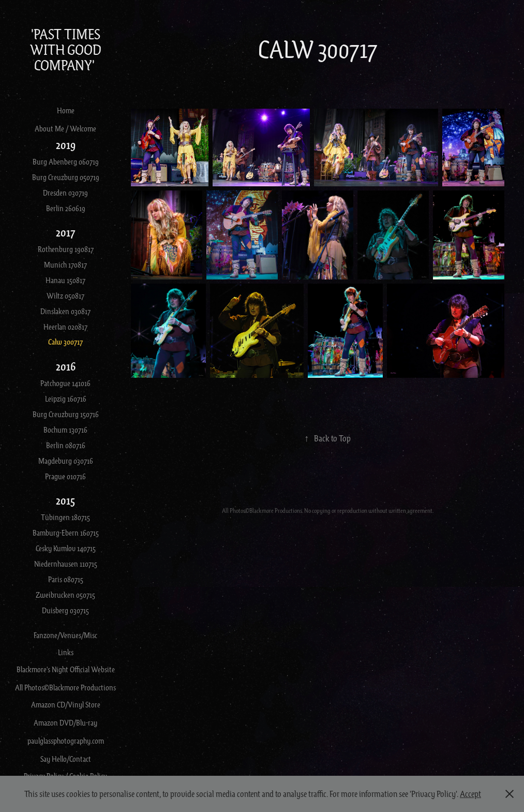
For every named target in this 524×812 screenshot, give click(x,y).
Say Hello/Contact (66, 759)
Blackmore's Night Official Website (66, 669)
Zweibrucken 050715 (65, 595)
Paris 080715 (66, 579)
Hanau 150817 (65, 280)
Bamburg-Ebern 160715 (66, 533)
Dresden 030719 (65, 193)
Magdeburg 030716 (66, 461)
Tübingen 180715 (65, 517)
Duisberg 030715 (65, 610)
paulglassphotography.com (66, 741)
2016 (66, 366)
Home (66, 110)
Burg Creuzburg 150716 (66, 414)
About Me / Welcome (65, 128)
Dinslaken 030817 (65, 311)
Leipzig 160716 (66, 398)
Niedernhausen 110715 (66, 564)
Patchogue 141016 (65, 383)
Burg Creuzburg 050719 (66, 177)
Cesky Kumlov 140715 (66, 548)
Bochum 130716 (65, 430)
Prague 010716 (65, 476)
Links (66, 652)
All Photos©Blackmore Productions (65, 687)
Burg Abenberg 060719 (66, 161)
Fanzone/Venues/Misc (65, 635)
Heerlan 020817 (65, 327)
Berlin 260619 (66, 208)
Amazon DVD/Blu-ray (65, 722)
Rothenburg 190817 (66, 249)
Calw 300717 (65, 342)
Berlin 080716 (66, 445)
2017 (66, 232)
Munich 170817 (65, 264)
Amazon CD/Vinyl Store (66, 704)
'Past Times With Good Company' (67, 49)
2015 (65, 500)
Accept (470, 794)
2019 (66, 145)
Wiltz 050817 (65, 296)
